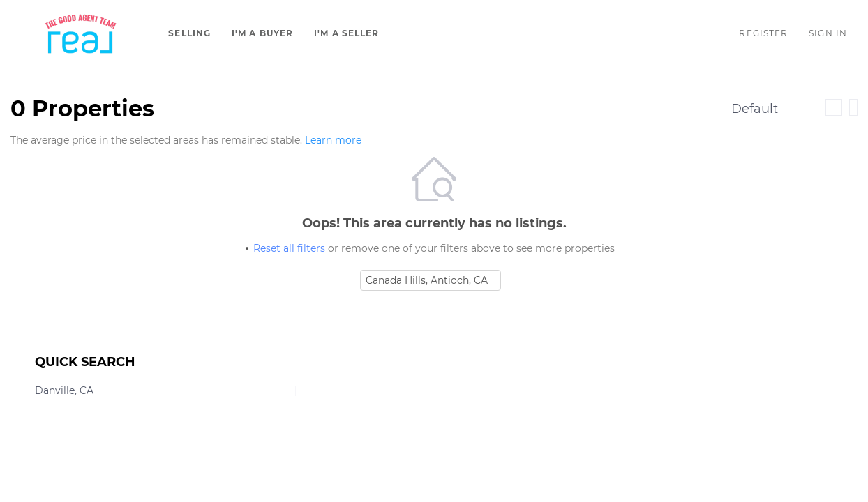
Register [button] (763, 33)
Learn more (333, 140)
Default (755, 109)
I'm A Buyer (262, 33)
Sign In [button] (828, 33)
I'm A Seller (346, 33)
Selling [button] (189, 33)
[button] (81, 33)
